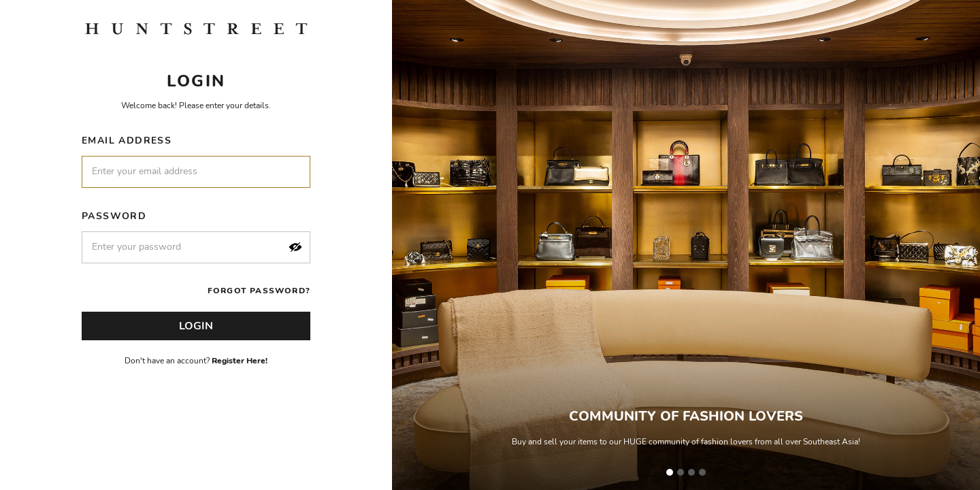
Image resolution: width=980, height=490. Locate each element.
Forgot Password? (259, 291)
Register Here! (240, 361)
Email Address (127, 141)
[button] (295, 247)
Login (196, 326)
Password (114, 216)
